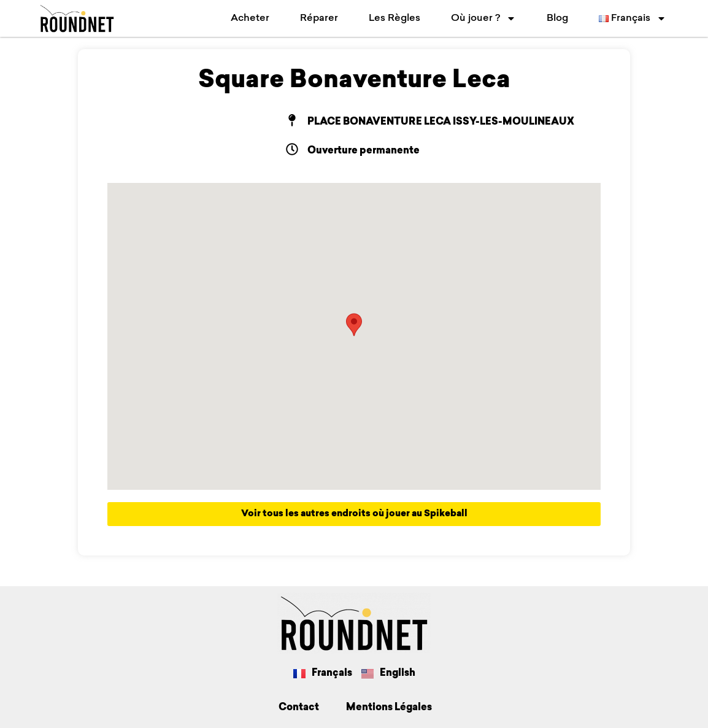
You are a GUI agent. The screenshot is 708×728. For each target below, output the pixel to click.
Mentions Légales (389, 708)
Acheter (250, 18)
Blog (557, 18)
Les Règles (394, 18)
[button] (354, 325)
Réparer (319, 18)
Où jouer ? (483, 18)
